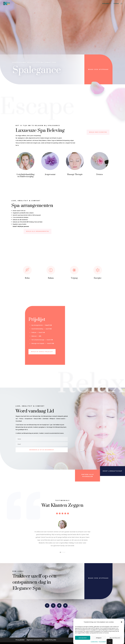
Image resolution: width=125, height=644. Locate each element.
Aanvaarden (83, 638)
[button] (122, 622)
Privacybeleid (102, 642)
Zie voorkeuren (115, 638)
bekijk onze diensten (98, 132)
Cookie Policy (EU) (50, 640)
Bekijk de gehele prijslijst (42, 352)
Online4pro (106, 4)
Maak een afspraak (98, 69)
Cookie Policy (94, 642)
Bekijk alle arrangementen (37, 231)
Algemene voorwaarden (34, 640)
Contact (116, 4)
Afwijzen (99, 638)
